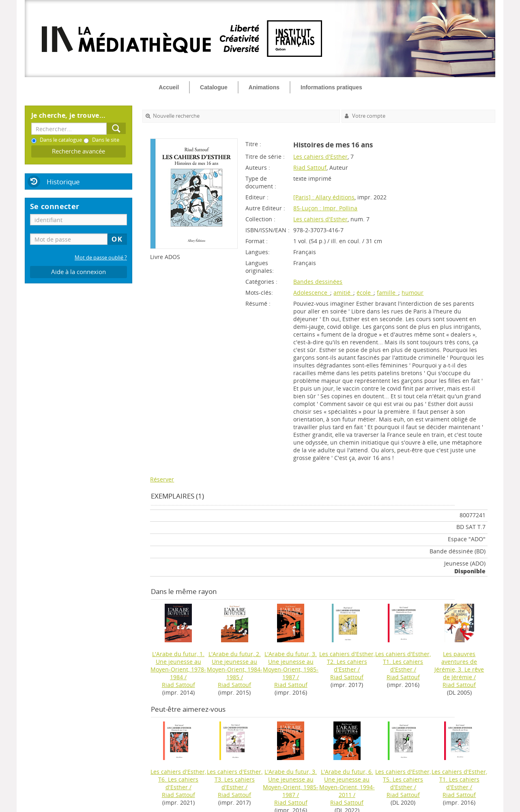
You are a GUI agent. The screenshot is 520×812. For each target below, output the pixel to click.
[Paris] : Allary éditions (324, 197)
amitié (343, 293)
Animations (264, 87)
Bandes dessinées (318, 282)
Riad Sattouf (310, 167)
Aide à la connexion (78, 272)
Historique (63, 182)
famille (388, 293)
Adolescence (312, 293)
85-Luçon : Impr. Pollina (325, 208)
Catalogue (214, 87)
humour (413, 293)
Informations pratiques (331, 87)
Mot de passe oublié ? (101, 258)
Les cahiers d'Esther (320, 157)
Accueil (169, 87)
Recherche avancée (78, 151)
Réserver (162, 479)
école (365, 293)
